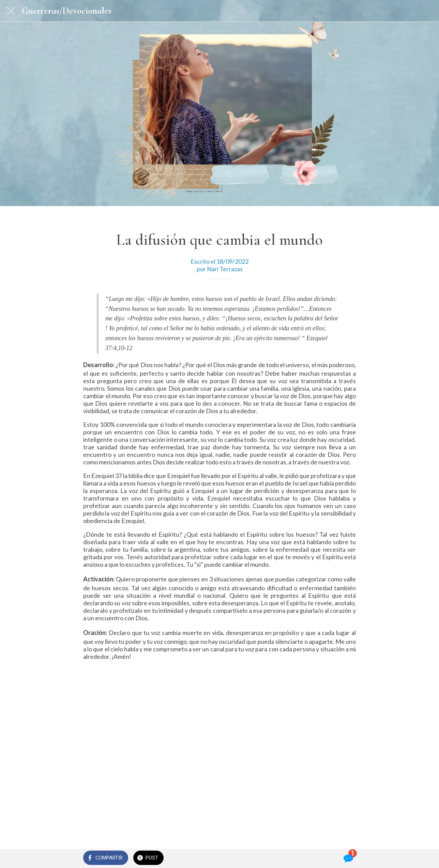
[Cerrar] (11, 11)
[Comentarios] (348, 858)
